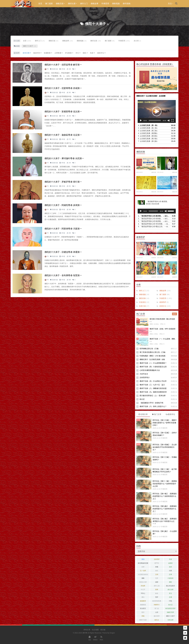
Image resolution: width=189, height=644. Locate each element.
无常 (157, 578)
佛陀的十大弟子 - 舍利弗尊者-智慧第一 (63, 275)
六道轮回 (170, 578)
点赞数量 (59, 53)
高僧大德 (55, 69)
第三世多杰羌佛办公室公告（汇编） (153, 352)
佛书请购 (127, 4)
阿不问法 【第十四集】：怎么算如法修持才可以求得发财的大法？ (165, 447)
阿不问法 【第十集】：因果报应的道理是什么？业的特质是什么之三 (165, 496)
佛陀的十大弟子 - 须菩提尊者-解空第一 (63, 65)
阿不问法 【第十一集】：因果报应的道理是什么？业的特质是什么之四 (165, 484)
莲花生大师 (143, 582)
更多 (175, 314)
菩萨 (157, 597)
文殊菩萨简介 (145, 377)
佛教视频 (116, 4)
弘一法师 (143, 571)
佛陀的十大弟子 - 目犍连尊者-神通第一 (63, 252)
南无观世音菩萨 (170, 608)
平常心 (143, 593)
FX (48, 69)
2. (148, 128)
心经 (157, 612)
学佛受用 (105, 4)
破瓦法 (157, 620)
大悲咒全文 (144, 374)
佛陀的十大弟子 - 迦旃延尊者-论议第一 (63, 135)
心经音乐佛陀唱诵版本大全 (150, 370)
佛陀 (170, 582)
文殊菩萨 (157, 559)
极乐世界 (157, 616)
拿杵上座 (157, 586)
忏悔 (170, 601)
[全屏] (173, 120)
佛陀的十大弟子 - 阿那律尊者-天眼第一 (63, 229)
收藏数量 (48, 53)
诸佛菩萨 (154, 258)
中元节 (143, 590)
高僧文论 (163, 306)
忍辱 (170, 574)
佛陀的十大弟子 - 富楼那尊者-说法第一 (63, 112)
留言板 (103, 630)
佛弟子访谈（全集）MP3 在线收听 (163, 329)
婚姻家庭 (143, 605)
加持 (170, 567)
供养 (143, 567)
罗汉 (170, 593)
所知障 (143, 586)
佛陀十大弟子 (95, 24)
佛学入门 (84, 4)
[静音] (169, 120)
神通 (157, 567)
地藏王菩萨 (170, 612)
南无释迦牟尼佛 (143, 563)
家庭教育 (143, 601)
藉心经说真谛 (170, 586)
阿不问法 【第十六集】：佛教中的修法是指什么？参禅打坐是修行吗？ (165, 423)
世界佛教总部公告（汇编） (150, 349)
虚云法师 (170, 590)
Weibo (95, 638)
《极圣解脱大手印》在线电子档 (151, 403)
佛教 (143, 578)
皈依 (157, 593)
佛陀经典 (154, 172)
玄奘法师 (170, 620)
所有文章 (87, 630)
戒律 (157, 582)
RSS (101, 638)
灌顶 (143, 559)
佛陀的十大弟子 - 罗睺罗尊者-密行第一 (63, 182)
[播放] (141, 120)
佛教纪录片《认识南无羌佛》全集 (152, 359)
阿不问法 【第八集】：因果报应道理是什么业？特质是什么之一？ (165, 521)
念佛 (170, 597)
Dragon (112, 633)
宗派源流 (142, 302)
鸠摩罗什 (157, 605)
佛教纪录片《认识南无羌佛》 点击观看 (151, 96)
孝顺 (143, 616)
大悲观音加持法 (143, 574)
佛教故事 (94, 4)
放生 (157, 571)
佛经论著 (72, 4)
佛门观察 (49, 4)
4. (148, 133)
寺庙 (170, 559)
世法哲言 (143, 608)
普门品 (157, 608)
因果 (157, 590)
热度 (92, 53)
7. (148, 141)
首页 (40, 4)
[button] (157, 111)
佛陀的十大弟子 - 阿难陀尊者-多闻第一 (63, 205)
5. (148, 136)
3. (148, 131)
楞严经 (157, 563)
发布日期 (27, 53)
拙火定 (142, 399)
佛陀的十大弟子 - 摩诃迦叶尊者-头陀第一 (64, 158)
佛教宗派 (60, 4)
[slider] (155, 120)
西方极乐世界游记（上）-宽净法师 (153, 396)
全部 (27, 41)
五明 (157, 574)
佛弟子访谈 (143, 620)
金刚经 (170, 563)
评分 (78, 53)
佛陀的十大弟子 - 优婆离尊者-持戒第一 (63, 88)
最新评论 (101, 53)
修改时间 (37, 53)
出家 (170, 571)
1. (148, 125)
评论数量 (69, 53)
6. (148, 139)
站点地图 (95, 630)
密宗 (143, 612)
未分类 (137, 41)
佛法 (143, 597)
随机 (85, 53)
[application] (157, 111)
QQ (90, 638)
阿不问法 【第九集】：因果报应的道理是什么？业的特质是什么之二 (165, 509)
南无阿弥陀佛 (157, 601)
